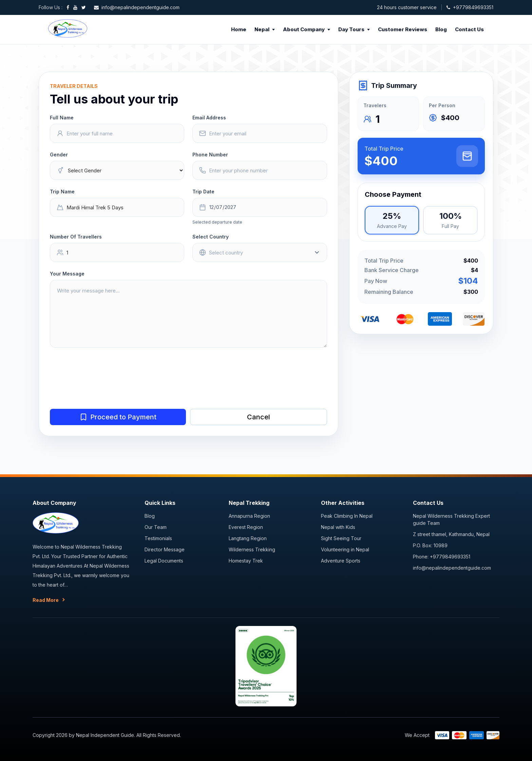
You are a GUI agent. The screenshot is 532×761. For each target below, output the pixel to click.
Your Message (67, 274)
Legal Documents (164, 561)
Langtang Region (248, 538)
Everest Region (246, 527)
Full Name (62, 118)
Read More (46, 600)
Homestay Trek (246, 561)
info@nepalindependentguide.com (452, 568)
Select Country (211, 237)
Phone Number (210, 155)
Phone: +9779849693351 (442, 557)
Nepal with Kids (338, 527)
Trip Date (203, 192)
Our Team (156, 527)
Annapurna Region (249, 516)
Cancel (259, 417)
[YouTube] (75, 7)
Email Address (209, 118)
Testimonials (158, 538)
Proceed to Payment (118, 417)
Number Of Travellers (76, 237)
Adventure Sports (341, 561)
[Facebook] (68, 7)
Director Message (165, 549)
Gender (59, 155)
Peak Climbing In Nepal (347, 516)
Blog (150, 516)
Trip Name (62, 192)
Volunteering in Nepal (345, 549)
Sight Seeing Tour (341, 538)
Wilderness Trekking (252, 549)
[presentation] (101, 385)
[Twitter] (84, 7)
